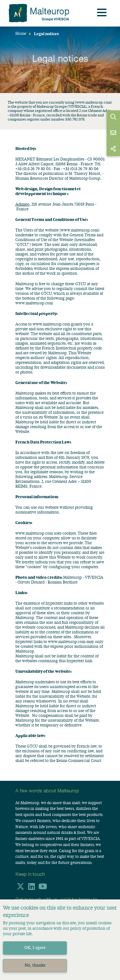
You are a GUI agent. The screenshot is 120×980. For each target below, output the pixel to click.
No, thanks (35, 965)
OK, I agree (35, 948)
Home (21, 34)
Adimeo (22, 205)
